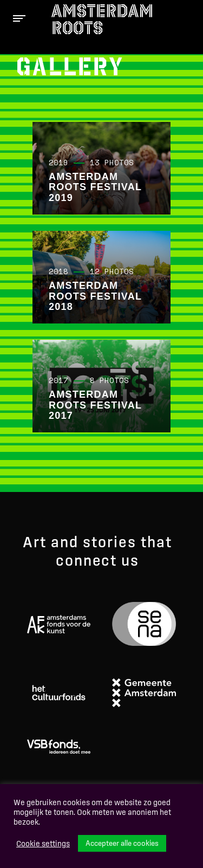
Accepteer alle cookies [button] (122, 843)
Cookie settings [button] (43, 844)
